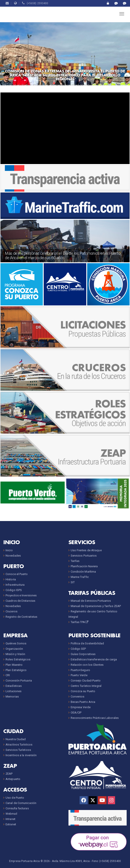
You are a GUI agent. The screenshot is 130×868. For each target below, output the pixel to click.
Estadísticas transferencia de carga (94, 659)
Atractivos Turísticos (19, 745)
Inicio (9, 550)
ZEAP (9, 774)
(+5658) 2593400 (35, 3)
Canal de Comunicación (21, 803)
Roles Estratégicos (18, 659)
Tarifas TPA (80, 622)
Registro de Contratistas (21, 617)
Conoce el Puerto (17, 574)
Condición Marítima (83, 572)
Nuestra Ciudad (16, 739)
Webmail (11, 814)
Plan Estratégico (16, 670)
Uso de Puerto (15, 798)
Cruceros (11, 611)
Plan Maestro (14, 665)
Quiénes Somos (16, 643)
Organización (14, 649)
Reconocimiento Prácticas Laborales (95, 718)
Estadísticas (14, 686)
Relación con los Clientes (87, 665)
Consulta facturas (17, 808)
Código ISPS (14, 590)
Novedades (13, 556)
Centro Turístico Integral (86, 686)
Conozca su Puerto (83, 691)
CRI (8, 675)
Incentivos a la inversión (21, 755)
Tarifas (75, 561)
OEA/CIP (76, 713)
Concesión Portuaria (19, 681)
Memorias (12, 697)
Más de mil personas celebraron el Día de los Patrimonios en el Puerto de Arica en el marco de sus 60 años (63, 256)
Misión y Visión (15, 654)
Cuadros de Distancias (20, 601)
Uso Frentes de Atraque (86, 550)
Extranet (11, 824)
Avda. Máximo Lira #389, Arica (71, 861)
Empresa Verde (81, 707)
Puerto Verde (79, 675)
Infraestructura (15, 585)
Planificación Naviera (84, 566)
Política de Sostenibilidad (87, 643)
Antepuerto (13, 779)
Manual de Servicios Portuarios (91, 601)
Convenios (78, 697)
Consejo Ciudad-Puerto (86, 681)
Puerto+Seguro (80, 670)
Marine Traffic (80, 577)
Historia (11, 579)
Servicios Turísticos (18, 750)
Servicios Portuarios (84, 556)
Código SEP (78, 649)
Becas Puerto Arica (83, 702)
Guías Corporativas (83, 654)
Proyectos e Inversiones (21, 595)
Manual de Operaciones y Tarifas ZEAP (96, 606)
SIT (73, 582)
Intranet (10, 819)
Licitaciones (13, 691)
